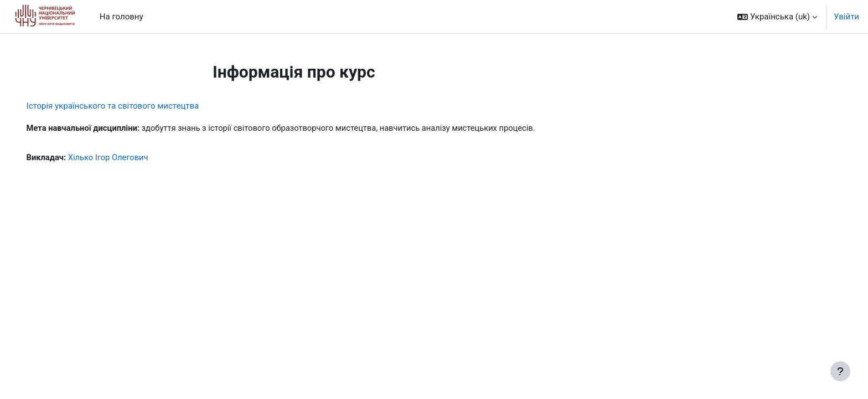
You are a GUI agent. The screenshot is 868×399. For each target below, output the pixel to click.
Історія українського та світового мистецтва (128, 106)
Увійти (846, 17)
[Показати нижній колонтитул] (840, 371)
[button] (777, 17)
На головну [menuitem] (122, 17)
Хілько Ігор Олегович (126, 158)
